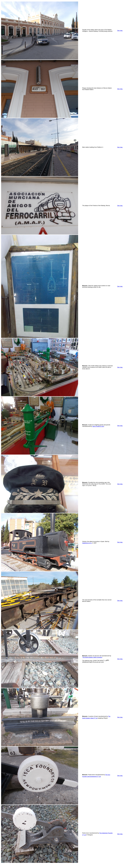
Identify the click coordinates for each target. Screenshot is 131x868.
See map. (120, 30)
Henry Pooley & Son (98, 426)
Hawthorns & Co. (87, 543)
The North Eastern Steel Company (92, 657)
